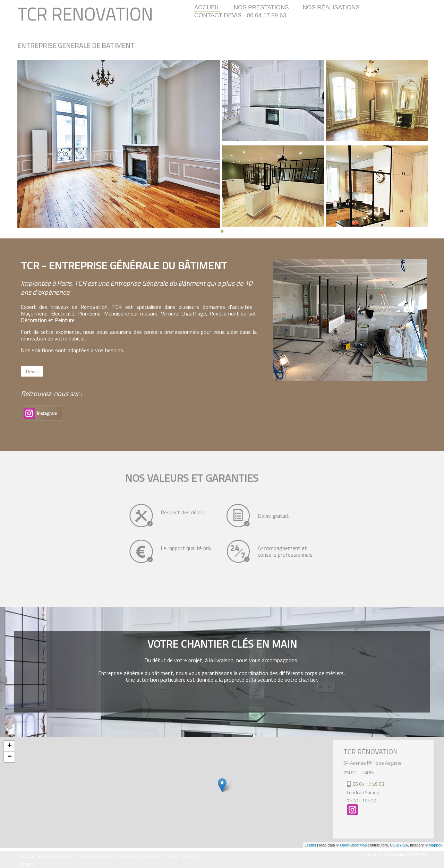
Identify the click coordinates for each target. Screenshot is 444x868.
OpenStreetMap (353, 845)
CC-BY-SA (399, 845)
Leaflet (310, 845)
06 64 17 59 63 (368, 784)
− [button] (10, 757)
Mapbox (436, 845)
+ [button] (10, 746)
